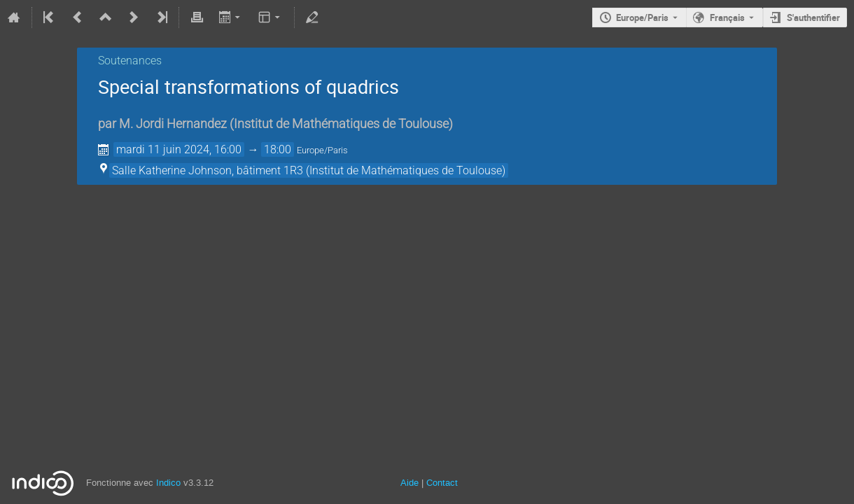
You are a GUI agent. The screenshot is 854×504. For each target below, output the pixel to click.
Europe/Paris (642, 17)
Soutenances (130, 61)
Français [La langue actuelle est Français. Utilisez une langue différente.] (727, 17)
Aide (409, 483)
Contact (442, 483)
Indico (168, 483)
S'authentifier (813, 17)
